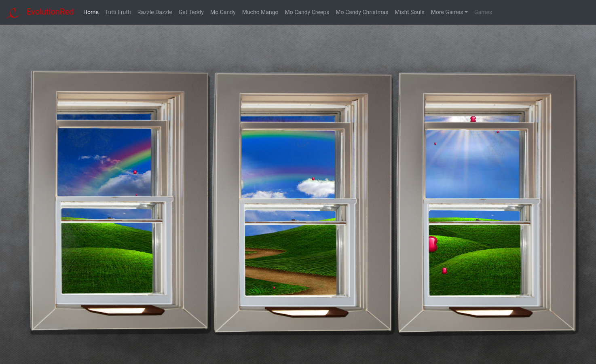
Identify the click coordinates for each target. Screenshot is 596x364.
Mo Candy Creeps (307, 12)
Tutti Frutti (118, 12)
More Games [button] (447, 12)
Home (93, 12)
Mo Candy (223, 12)
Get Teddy (191, 12)
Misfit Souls (409, 12)
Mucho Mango (260, 12)
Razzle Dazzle (155, 12)
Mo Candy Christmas (362, 12)
